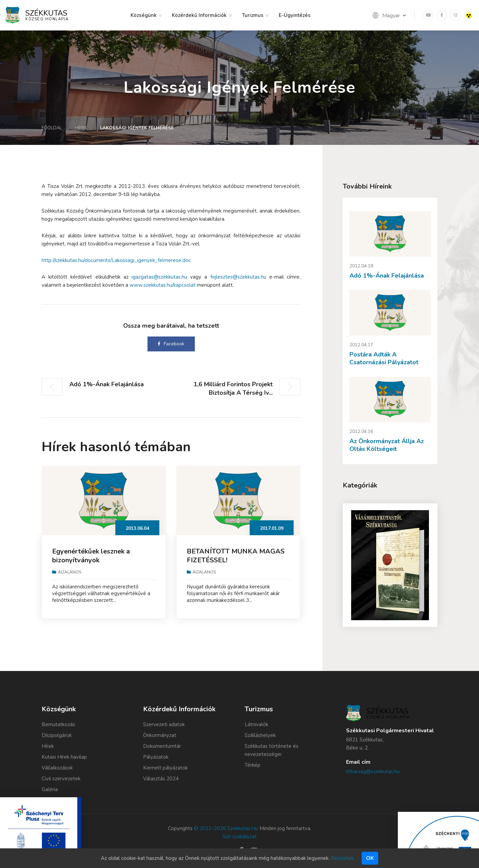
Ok (370, 858)
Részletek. (343, 858)
